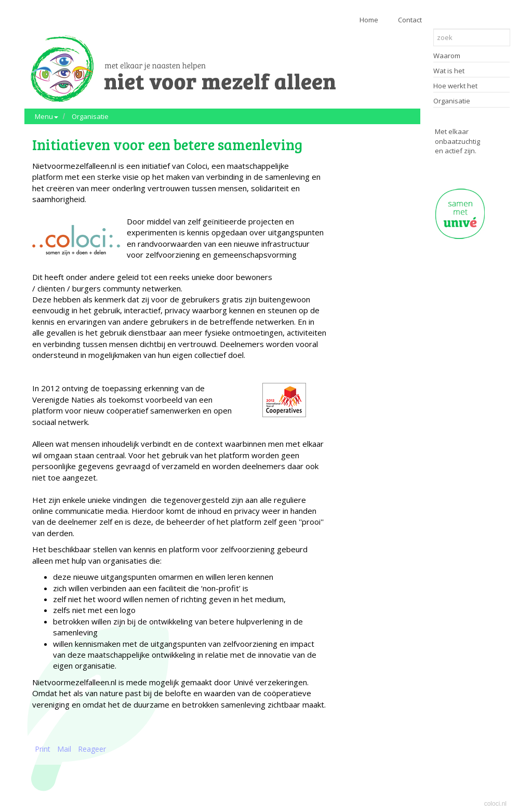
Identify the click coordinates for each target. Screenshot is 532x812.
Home (369, 20)
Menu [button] (46, 116)
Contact (410, 20)
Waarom (447, 56)
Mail (64, 749)
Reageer (92, 749)
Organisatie (90, 116)
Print (43, 749)
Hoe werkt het (455, 86)
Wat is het (449, 71)
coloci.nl (495, 804)
